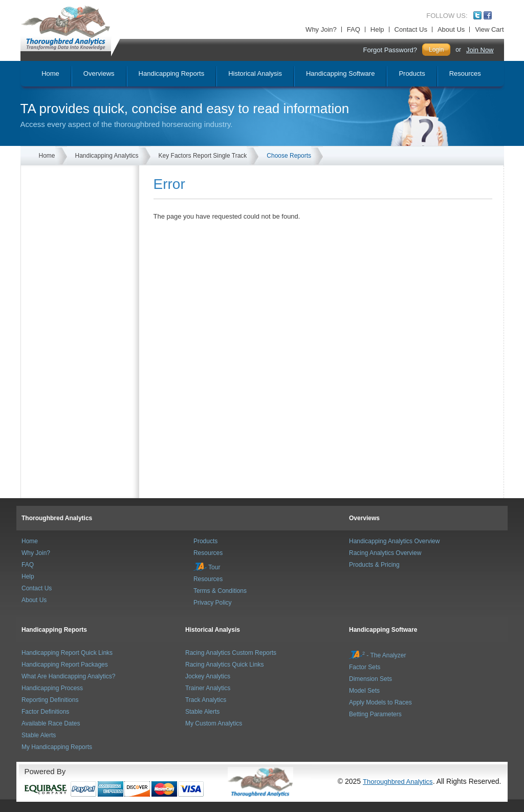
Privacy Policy (213, 603)
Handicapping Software (383, 630)
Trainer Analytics (208, 688)
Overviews (364, 518)
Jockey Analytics (208, 676)
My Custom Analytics (214, 723)
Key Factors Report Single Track (203, 156)
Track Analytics (206, 700)
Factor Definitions (45, 712)
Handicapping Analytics (107, 156)
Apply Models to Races (380, 702)
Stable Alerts (39, 735)
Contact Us (411, 29)
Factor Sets (365, 667)
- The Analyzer (378, 655)
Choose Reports (289, 156)
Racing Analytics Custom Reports (231, 653)
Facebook (488, 15)
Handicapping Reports (54, 630)
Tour (207, 567)
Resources (208, 553)
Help (377, 29)
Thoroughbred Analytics (57, 518)
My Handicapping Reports (57, 747)
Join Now (480, 50)
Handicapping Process (52, 688)
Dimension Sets (370, 679)
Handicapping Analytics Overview (394, 541)
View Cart (489, 29)
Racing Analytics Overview (385, 553)
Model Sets (364, 691)
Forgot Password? (390, 50)
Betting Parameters (375, 714)
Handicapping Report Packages (65, 665)
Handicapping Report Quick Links (67, 653)
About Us (451, 29)
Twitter (477, 15)
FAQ (354, 29)
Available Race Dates (51, 723)
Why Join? (321, 29)
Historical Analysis (213, 630)
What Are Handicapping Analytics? (68, 676)
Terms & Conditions (220, 591)
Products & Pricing (374, 565)
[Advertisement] (82, 217)
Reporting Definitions (50, 700)
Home (47, 156)
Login (436, 50)
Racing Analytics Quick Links (224, 665)
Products (205, 541)
